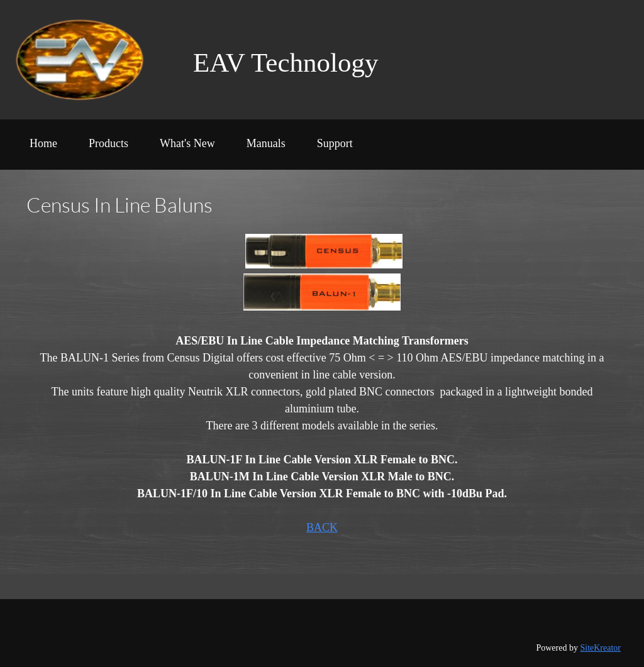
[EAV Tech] (93, 60)
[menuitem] (43, 148)
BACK (322, 527)
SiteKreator (600, 648)
